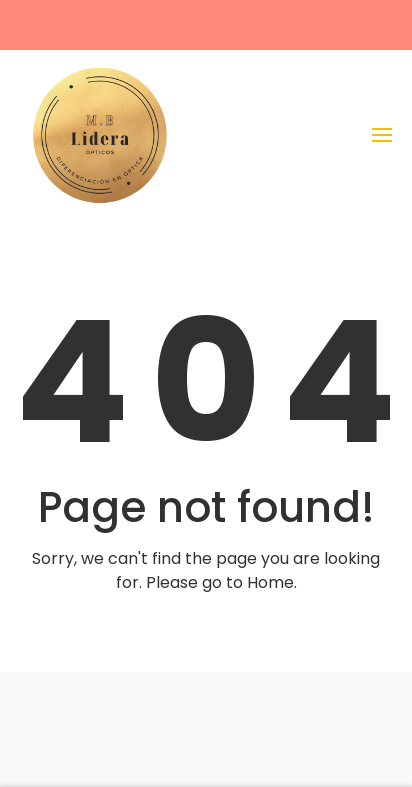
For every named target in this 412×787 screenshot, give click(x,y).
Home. (272, 582)
